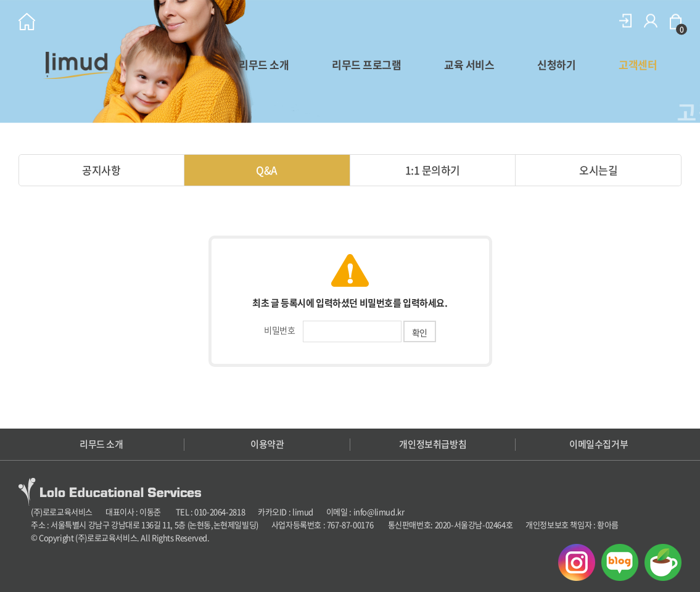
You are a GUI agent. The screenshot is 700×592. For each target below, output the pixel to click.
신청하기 (556, 64)
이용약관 (267, 444)
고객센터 (638, 64)
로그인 (625, 21)
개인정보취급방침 (433, 444)
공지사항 (101, 170)
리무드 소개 (264, 64)
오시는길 (598, 170)
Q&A (266, 170)
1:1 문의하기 (433, 170)
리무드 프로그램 (366, 64)
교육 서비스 (469, 64)
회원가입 (651, 21)
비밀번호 (279, 330)
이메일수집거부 (599, 444)
